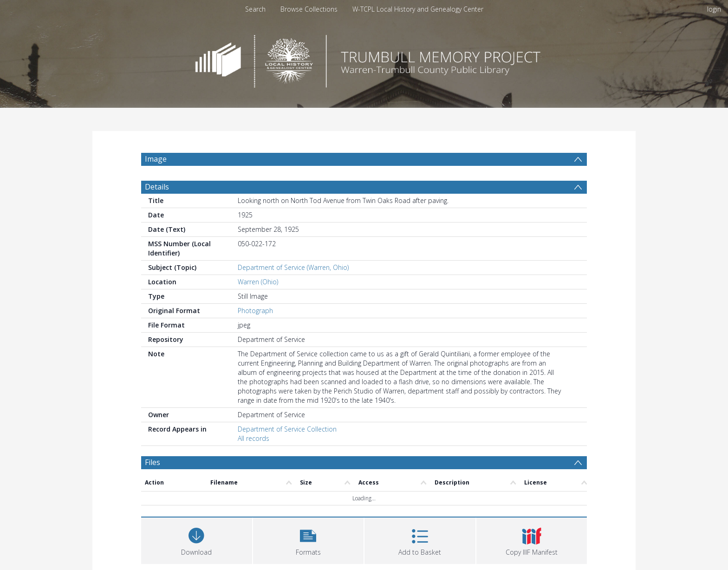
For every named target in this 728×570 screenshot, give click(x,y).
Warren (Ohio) (258, 282)
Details (157, 187)
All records (253, 438)
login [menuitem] (714, 9)
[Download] (197, 540)
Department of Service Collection (287, 429)
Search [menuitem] (255, 9)
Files (153, 462)
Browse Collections (309, 9)
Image (156, 159)
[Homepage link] (364, 59)
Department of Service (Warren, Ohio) (293, 267)
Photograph (255, 311)
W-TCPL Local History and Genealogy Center (418, 9)
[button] (309, 540)
